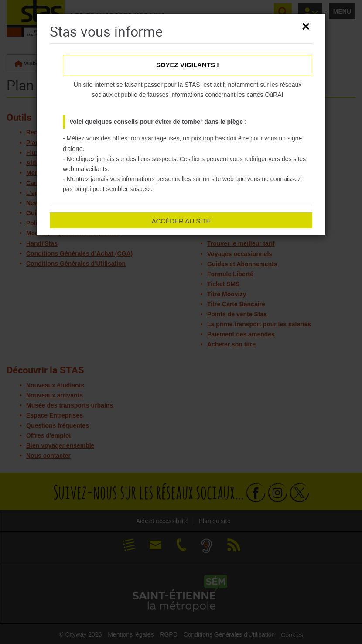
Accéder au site (181, 221)
